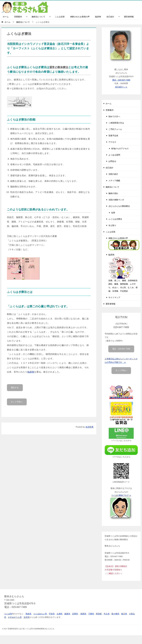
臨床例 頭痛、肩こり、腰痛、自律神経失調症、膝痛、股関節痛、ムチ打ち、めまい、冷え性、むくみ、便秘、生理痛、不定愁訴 (123, 273)
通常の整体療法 (59, 67)
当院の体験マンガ (116, 200)
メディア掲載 (114, 181)
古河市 (26, 617)
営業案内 (18, 17)
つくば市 (8, 614)
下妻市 (91, 614)
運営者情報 (129, 17)
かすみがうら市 (15, 617)
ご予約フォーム (115, 129)
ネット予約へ (17, 401)
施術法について (38, 17)
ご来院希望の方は (116, 123)
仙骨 (113, 213)
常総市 (28, 614)
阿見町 (99, 614)
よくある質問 (114, 155)
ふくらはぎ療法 (115, 219)
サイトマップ (114, 297)
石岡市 (75, 614)
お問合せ (112, 161)
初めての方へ (114, 116)
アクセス (112, 142)
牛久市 (107, 614)
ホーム (6, 17)
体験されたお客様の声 (80, 17)
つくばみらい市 (40, 614)
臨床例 (98, 17)
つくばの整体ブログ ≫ (121, 495)
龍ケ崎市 (115, 614)
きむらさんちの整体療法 (119, 206)
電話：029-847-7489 (121, 80)
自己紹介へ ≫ (121, 87)
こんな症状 (60, 17)
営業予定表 (113, 136)
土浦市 (59, 614)
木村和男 (89, 426)
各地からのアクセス (120, 149)
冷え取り (112, 225)
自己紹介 (110, 17)
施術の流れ (113, 193)
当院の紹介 (113, 174)
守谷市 (52, 614)
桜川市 (124, 614)
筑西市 (83, 614)
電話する (15, 387)
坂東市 (67, 614)
